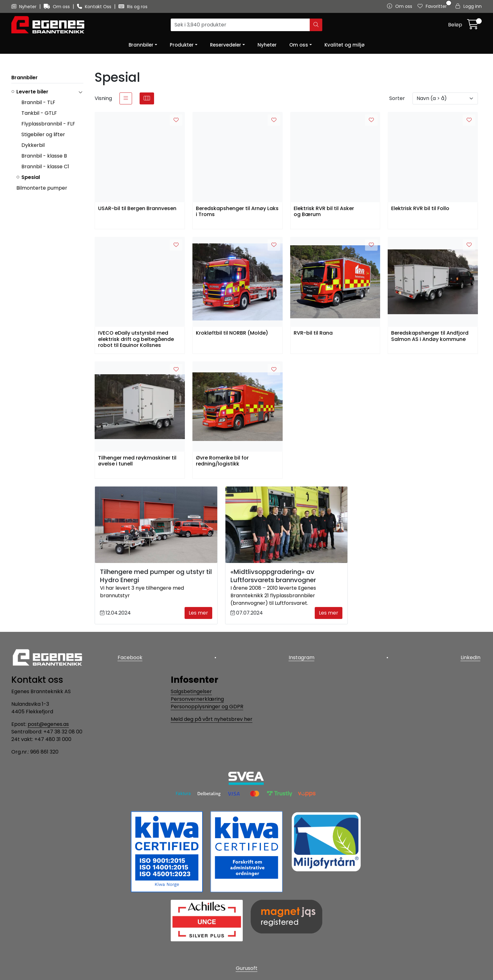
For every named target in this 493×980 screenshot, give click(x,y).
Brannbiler (141, 45)
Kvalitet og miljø (344, 45)
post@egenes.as (48, 724)
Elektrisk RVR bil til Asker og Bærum (324, 212)
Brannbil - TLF (38, 102)
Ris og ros (133, 7)
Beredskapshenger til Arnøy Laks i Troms (237, 212)
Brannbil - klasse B (44, 156)
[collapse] (80, 92)
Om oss (57, 7)
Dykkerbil (33, 145)
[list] (126, 98)
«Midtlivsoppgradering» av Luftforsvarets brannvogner (273, 576)
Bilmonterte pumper (42, 188)
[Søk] (241, 25)
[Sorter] (445, 98)
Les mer (198, 613)
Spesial (31, 177)
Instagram (302, 656)
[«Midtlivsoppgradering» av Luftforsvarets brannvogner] (286, 525)
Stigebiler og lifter (43, 134)
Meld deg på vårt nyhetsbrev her (212, 719)
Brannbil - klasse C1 (45, 167)
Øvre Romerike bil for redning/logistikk (222, 461)
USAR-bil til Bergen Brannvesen (137, 209)
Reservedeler (226, 45)
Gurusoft (247, 968)
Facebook (128, 656)
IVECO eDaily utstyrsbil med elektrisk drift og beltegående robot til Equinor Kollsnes (136, 339)
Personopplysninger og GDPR (207, 707)
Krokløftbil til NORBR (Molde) (232, 333)
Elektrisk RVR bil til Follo (420, 209)
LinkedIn (472, 656)
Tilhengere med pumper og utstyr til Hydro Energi (156, 576)
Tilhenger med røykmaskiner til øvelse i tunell (137, 461)
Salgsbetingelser (191, 691)
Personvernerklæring (197, 699)
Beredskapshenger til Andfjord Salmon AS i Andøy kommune (430, 336)
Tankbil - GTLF (39, 113)
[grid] (147, 98)
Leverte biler (32, 92)
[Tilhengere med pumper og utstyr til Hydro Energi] (156, 525)
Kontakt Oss (95, 7)
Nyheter (25, 7)
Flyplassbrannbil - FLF (48, 124)
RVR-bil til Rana (313, 333)
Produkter (182, 45)
